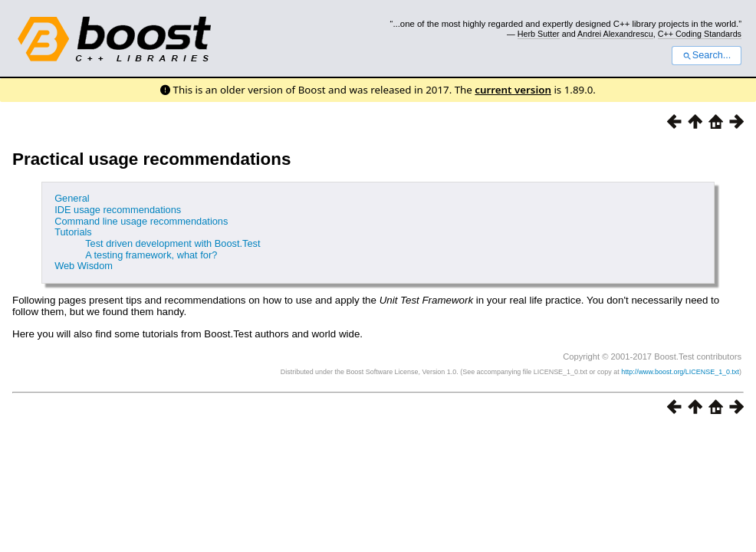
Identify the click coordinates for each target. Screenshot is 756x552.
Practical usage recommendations (151, 159)
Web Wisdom (84, 266)
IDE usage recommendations (118, 210)
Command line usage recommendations (141, 221)
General (72, 198)
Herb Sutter (539, 34)
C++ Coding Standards (700, 34)
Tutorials (73, 232)
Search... (707, 55)
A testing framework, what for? (151, 255)
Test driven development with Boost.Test (173, 243)
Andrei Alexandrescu (615, 34)
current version (513, 90)
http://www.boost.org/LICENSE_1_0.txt (680, 372)
